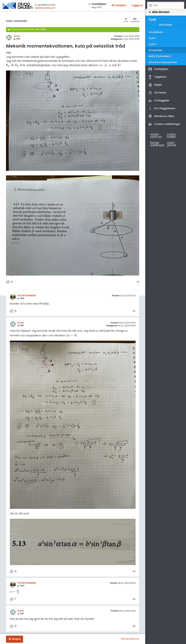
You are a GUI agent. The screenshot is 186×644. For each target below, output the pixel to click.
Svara (16, 639)
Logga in (137, 5)
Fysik (9, 21)
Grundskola (156, 32)
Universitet (21, 21)
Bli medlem (119, 5)
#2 (134, 311)
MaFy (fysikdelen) (160, 56)
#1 (138, 282)
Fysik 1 (152, 38)
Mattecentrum (45, 8)
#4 (134, 599)
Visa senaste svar (130, 639)
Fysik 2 (153, 44)
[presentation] (12, 65)
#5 (134, 626)
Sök (150, 5)
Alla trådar (166, 25)
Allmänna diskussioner (163, 62)
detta (23, 304)
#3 (134, 571)
